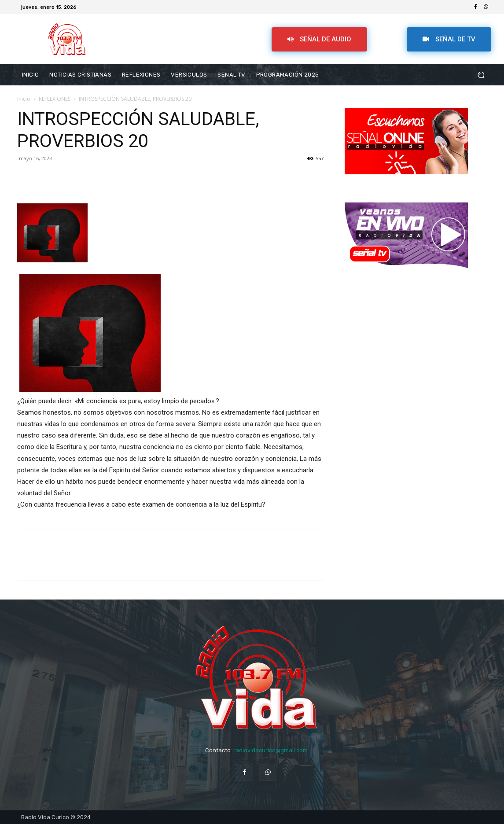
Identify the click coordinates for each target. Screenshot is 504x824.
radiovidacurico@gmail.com (270, 750)
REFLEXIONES (55, 99)
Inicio (24, 99)
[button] (481, 75)
